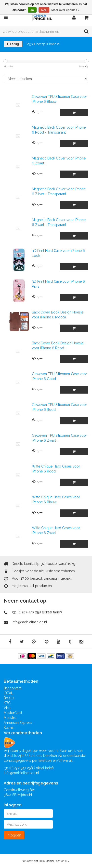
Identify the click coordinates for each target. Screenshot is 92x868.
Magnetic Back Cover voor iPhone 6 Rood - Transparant (59, 130)
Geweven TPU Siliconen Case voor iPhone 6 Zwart (59, 438)
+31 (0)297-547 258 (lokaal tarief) (37, 612)
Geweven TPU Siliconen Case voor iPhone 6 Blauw (59, 99)
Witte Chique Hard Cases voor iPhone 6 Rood (56, 469)
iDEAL (8, 693)
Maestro (10, 718)
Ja (32, 10)
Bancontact (13, 688)
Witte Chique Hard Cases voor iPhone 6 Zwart (56, 530)
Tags (29, 44)
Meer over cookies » (65, 10)
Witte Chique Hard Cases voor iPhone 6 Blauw (56, 500)
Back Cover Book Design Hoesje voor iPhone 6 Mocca (58, 315)
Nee (44, 10)
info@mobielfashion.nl (29, 622)
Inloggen (14, 835)
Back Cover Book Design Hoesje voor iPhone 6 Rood (58, 346)
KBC (7, 703)
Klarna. (9, 728)
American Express (18, 723)
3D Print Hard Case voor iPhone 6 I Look (59, 253)
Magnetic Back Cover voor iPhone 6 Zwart (59, 161)
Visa (7, 708)
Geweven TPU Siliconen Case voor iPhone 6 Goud (59, 376)
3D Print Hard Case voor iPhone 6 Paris (58, 284)
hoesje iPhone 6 (48, 44)
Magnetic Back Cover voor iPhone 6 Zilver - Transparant (59, 191)
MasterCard (13, 713)
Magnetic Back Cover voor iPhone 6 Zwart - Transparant (59, 222)
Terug (13, 44)
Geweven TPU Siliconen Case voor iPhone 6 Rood (59, 407)
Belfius (9, 698)
